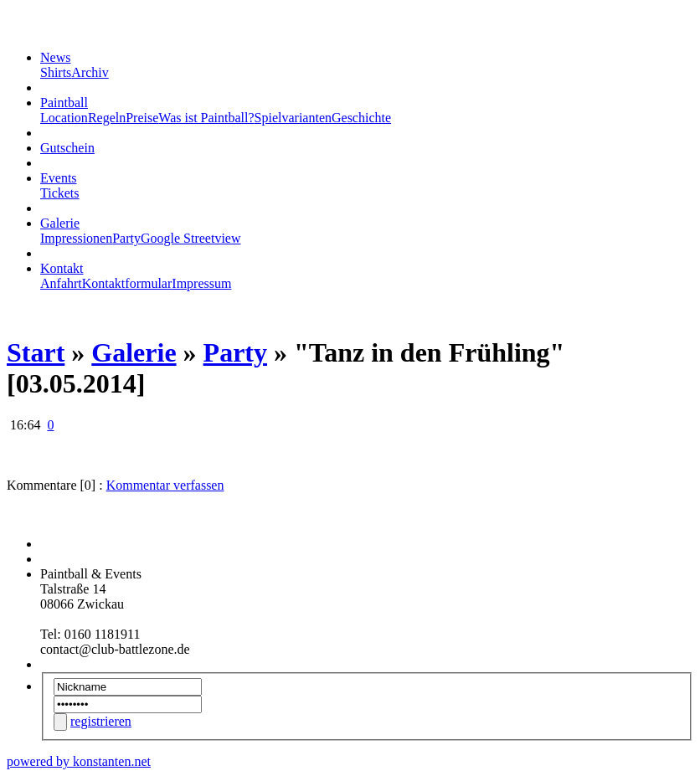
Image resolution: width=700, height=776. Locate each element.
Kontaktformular (127, 283)
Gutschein (67, 148)
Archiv (90, 72)
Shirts (56, 72)
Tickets (60, 193)
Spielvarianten (293, 118)
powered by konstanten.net (79, 761)
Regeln (107, 118)
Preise (142, 118)
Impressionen (76, 238)
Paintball (64, 103)
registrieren (101, 721)
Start (36, 352)
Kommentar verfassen (165, 485)
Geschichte (361, 118)
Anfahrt (61, 283)
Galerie (60, 223)
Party (126, 238)
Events (59, 178)
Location (64, 118)
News (55, 57)
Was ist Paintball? (206, 118)
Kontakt (62, 268)
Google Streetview (191, 238)
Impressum (201, 283)
